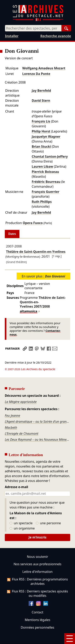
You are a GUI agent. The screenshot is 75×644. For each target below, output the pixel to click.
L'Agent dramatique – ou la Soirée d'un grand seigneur (37, 410)
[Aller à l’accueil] (38, 20)
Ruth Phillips (42, 202)
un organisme (22, 517)
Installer (12, 36)
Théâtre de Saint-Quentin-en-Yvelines (36, 252)
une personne (48, 512)
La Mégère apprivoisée (21, 391)
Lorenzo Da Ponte (36, 74)
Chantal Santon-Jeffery (50, 157)
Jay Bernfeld (41, 91)
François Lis (41, 121)
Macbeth (11, 416)
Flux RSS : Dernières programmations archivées (37, 570)
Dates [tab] (12, 234)
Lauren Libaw (42, 166)
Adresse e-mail (16, 476)
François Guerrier (46, 192)
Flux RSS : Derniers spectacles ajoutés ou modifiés (37, 582)
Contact (38, 601)
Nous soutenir (37, 545)
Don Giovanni (55, 276)
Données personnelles (37, 616)
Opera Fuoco (33, 223)
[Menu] (70, 639)
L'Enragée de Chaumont (22, 422)
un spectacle (21, 512)
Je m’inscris (37, 526)
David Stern (41, 101)
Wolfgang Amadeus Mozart (44, 68)
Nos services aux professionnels (37, 553)
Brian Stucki (41, 147)
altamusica (28, 311)
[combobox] (33, 28)
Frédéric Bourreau (46, 182)
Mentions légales (37, 609)
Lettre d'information (37, 560)
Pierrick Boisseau (45, 172)
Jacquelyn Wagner (46, 137)
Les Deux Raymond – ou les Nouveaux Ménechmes (37, 428)
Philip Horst (41, 131)
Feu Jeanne (12, 404)
